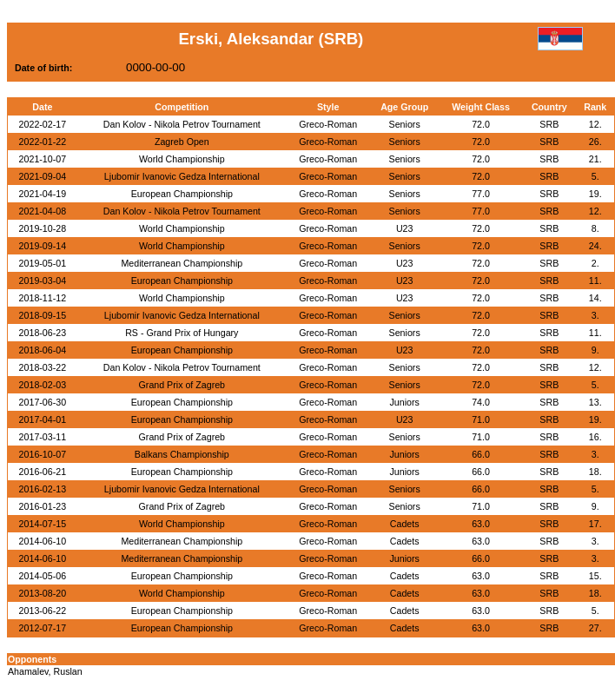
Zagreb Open (182, 142)
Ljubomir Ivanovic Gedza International (182, 176)
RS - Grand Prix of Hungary (182, 333)
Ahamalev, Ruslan (45, 671)
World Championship (182, 159)
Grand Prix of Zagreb (182, 385)
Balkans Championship (182, 454)
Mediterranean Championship (182, 263)
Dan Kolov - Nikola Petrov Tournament (182, 124)
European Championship (182, 194)
